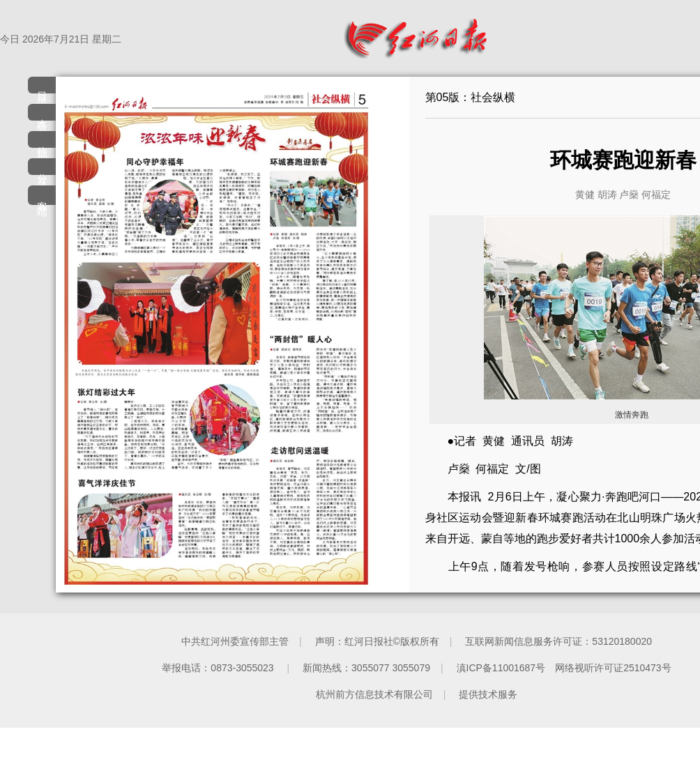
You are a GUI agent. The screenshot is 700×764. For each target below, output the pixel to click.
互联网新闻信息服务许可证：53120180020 (558, 641)
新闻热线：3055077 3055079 (366, 668)
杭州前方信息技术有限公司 (374, 694)
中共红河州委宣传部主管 (235, 641)
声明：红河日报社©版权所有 (377, 641)
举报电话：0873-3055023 (219, 668)
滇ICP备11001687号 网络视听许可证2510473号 (564, 668)
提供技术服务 (488, 694)
